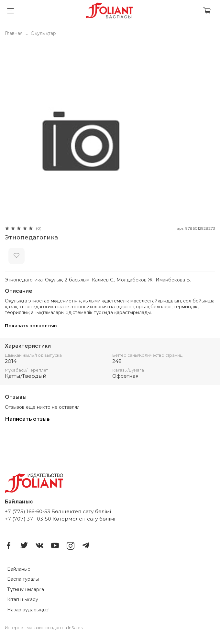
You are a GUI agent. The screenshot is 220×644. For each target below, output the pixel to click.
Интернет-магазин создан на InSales (44, 628)
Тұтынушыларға (26, 589)
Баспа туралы (23, 579)
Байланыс (19, 569)
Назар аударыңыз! (28, 610)
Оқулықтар (43, 33)
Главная (14, 33)
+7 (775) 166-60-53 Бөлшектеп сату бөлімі (58, 511)
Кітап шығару (23, 599)
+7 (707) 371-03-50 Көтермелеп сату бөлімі (60, 519)
